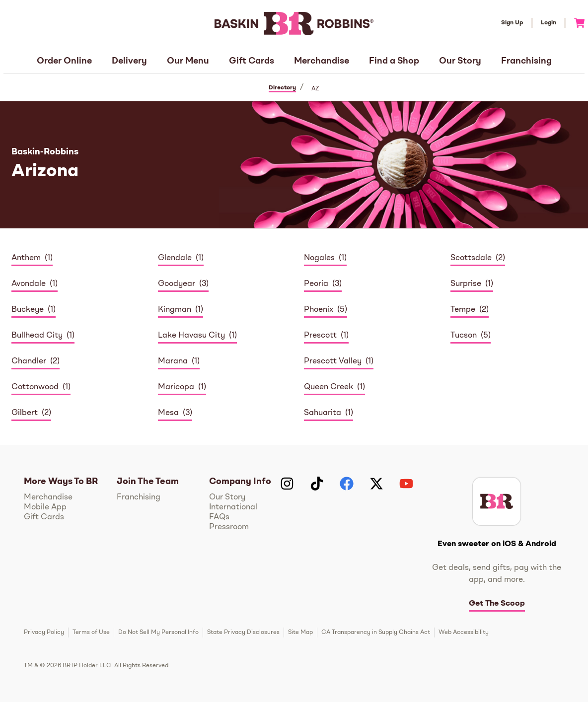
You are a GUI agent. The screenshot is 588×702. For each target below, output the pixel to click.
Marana (173, 361)
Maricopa (176, 387)
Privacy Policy (44, 632)
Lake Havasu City (191, 336)
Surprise (466, 284)
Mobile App (45, 507)
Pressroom (229, 527)
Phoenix (319, 310)
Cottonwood (35, 387)
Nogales (319, 258)
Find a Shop (394, 61)
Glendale (175, 258)
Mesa (168, 413)
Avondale (29, 284)
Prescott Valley (333, 361)
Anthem (26, 258)
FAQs (219, 517)
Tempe (463, 310)
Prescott (320, 336)
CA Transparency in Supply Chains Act (376, 632)
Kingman (175, 310)
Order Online (64, 61)
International (233, 507)
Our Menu (188, 61)
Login (549, 23)
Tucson (464, 336)
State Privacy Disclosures (243, 632)
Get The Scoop (497, 604)
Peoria (316, 284)
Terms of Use (91, 632)
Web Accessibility (464, 632)
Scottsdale (471, 258)
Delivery (129, 61)
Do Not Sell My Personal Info (158, 632)
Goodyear (177, 284)
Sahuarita (323, 413)
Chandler (29, 361)
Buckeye (28, 310)
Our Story (460, 61)
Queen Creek (329, 387)
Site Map (300, 632)
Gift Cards (252, 61)
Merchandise (322, 61)
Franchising (526, 61)
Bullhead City (37, 336)
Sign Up (512, 23)
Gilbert (25, 413)
